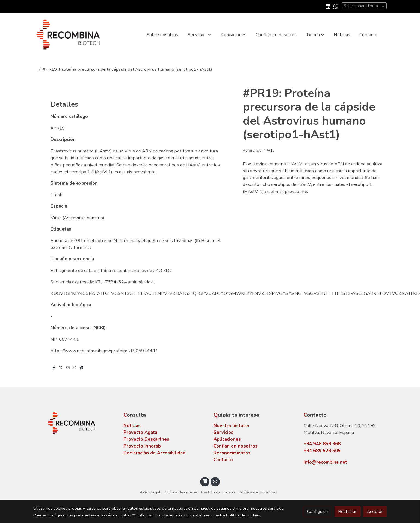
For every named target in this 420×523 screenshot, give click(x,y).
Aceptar (375, 511)
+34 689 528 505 (322, 451)
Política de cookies (181, 492)
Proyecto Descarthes (146, 439)
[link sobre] (75, 423)
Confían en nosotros (236, 446)
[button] (199, 35)
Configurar (318, 511)
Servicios (224, 432)
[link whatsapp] (336, 6)
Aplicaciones (227, 439)
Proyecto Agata (140, 432)
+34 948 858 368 (322, 444)
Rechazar (347, 511)
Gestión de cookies (218, 492)
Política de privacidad (258, 492)
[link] (68, 35)
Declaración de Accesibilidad (154, 453)
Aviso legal (150, 492)
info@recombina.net (325, 462)
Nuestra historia (231, 426)
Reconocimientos (232, 453)
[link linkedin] (328, 6)
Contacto (223, 460)
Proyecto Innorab (142, 446)
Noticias (132, 426)
